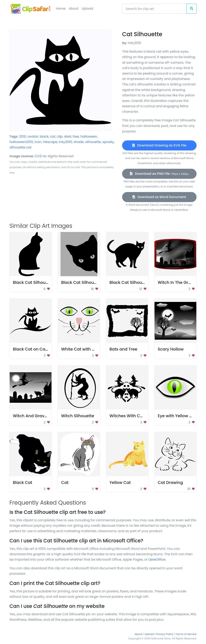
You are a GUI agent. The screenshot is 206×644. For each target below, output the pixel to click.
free (76, 136)
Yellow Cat (120, 482)
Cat (65, 482)
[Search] (154, 9)
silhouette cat (20, 147)
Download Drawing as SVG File (159, 145)
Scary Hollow (171, 349)
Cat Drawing (170, 482)
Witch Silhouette (78, 416)
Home (61, 9)
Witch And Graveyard (35, 416)
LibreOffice (157, 560)
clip (60, 136)
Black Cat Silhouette (33, 282)
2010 (23, 136)
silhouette (93, 142)
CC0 (38, 156)
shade (79, 142)
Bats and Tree (123, 349)
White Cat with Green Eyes (88, 349)
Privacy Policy (165, 634)
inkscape (50, 142)
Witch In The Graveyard (181, 282)
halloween (89, 136)
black (44, 136)
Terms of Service (186, 634)
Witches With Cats (128, 416)
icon (38, 142)
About (74, 9)
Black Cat (23, 482)
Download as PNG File (159, 174)
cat (53, 136)
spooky (108, 142)
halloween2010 (21, 142)
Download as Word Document (159, 197)
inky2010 (65, 142)
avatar (33, 136)
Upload (87, 9)
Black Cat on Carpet (33, 349)
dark (68, 136)
